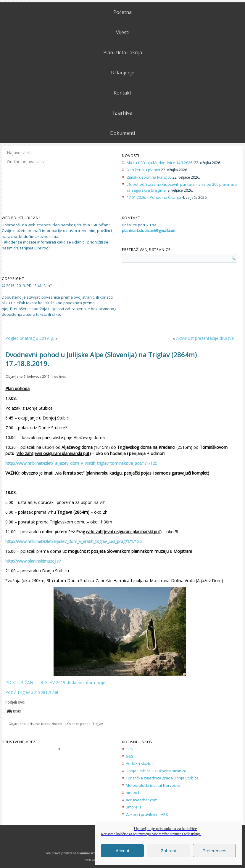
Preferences (214, 851)
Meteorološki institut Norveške (153, 785)
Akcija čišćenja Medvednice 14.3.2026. (160, 163)
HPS (129, 749)
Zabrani (169, 851)
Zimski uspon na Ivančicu (149, 177)
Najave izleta (19, 153)
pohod (85, 724)
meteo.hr (134, 792)
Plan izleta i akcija (123, 52)
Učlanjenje (123, 73)
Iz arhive (122, 113)
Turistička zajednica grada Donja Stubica (162, 778)
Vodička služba (139, 763)
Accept (122, 851)
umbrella (134, 807)
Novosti (57, 724)
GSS (130, 756)
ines (62, 376)
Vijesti (123, 32)
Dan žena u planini (143, 170)
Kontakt (122, 93)
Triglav (98, 724)
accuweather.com (142, 800)
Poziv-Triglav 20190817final (32, 692)
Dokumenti (122, 133)
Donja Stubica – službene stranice (156, 771)
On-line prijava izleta (26, 162)
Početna (122, 12)
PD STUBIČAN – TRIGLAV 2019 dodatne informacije (55, 682)
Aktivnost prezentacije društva (205, 338)
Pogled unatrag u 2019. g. (30, 338)
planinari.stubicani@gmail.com (149, 230)
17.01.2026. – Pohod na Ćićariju (154, 197)
